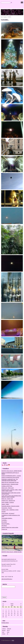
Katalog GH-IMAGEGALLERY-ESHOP (10, 478)
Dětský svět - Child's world (8, 488)
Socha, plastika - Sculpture (8, 502)
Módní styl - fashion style (7, 499)
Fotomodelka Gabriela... (7, 518)
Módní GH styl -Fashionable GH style (10, 482)
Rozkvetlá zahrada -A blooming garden (10, 506)
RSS (13, 640)
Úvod (2, 17)
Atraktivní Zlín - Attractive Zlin (8, 501)
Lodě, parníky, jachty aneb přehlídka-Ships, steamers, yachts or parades (11, 496)
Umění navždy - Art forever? (8, 513)
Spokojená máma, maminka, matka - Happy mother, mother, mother (12, 490)
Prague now (4, 529)
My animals (4, 522)
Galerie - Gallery (5, 504)
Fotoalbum (5, 17)
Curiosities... (4, 520)
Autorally (4, 512)
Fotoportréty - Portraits (7, 508)
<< (3, 604)
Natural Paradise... (6, 524)
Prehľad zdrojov (5, 623)
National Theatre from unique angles (10, 527)
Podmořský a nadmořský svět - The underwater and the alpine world (10, 480)
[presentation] (10, 592)
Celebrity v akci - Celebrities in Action (10, 510)
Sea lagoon (4, 526)
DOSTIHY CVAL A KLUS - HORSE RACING (12, 471)
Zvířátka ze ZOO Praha (7, 486)
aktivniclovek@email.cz (7, 579)
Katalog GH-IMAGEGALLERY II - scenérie (11, 476)
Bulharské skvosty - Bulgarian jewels (10, 484)
